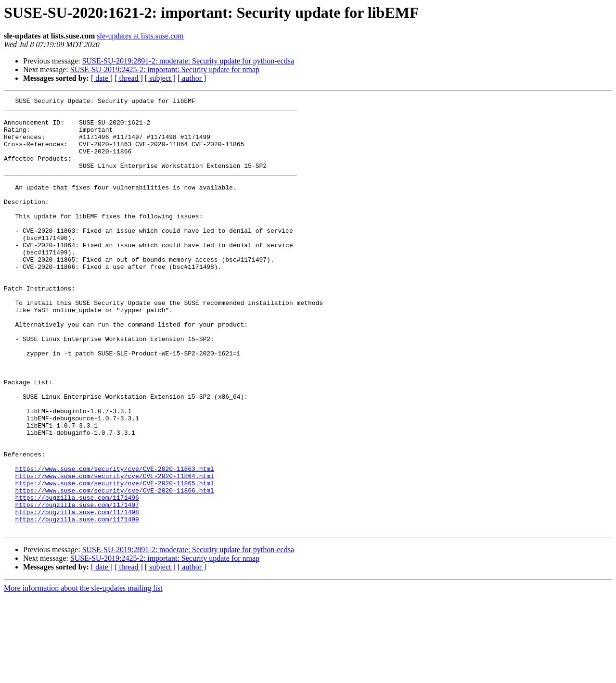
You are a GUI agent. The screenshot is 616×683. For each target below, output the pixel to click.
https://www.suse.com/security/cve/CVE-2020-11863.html (114, 544)
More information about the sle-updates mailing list (83, 675)
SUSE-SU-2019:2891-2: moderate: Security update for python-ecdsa (188, 61)
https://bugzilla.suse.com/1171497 (77, 587)
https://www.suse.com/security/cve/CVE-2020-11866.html (114, 569)
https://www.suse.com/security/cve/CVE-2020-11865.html (114, 561)
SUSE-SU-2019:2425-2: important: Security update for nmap (165, 70)
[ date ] (102, 78)
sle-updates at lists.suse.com (140, 36)
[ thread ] (129, 78)
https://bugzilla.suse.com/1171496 (77, 578)
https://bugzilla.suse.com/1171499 (77, 604)
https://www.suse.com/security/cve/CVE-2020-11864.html (114, 552)
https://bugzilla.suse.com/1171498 (77, 595)
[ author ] (192, 78)
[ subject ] (160, 78)
